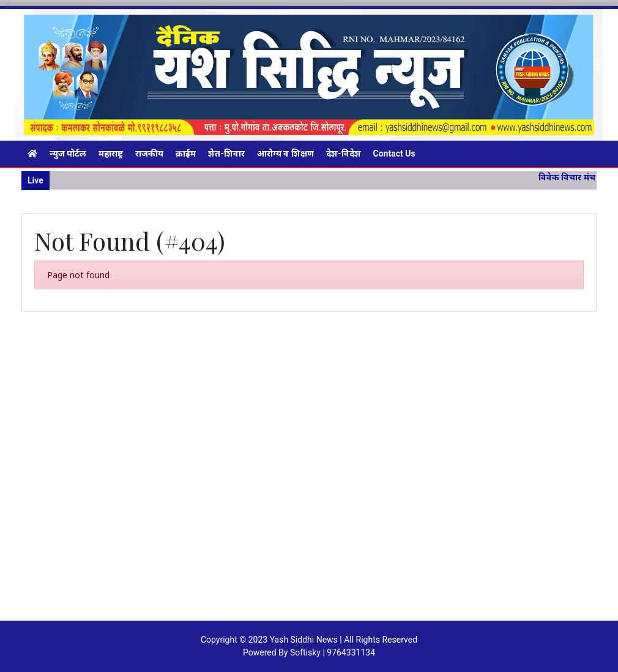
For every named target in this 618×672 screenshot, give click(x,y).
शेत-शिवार (226, 153)
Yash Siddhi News (304, 640)
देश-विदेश (344, 153)
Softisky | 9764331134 (333, 652)
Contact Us (394, 153)
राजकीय (149, 153)
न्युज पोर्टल (68, 153)
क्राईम (186, 153)
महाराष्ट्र (111, 153)
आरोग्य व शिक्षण (285, 153)
